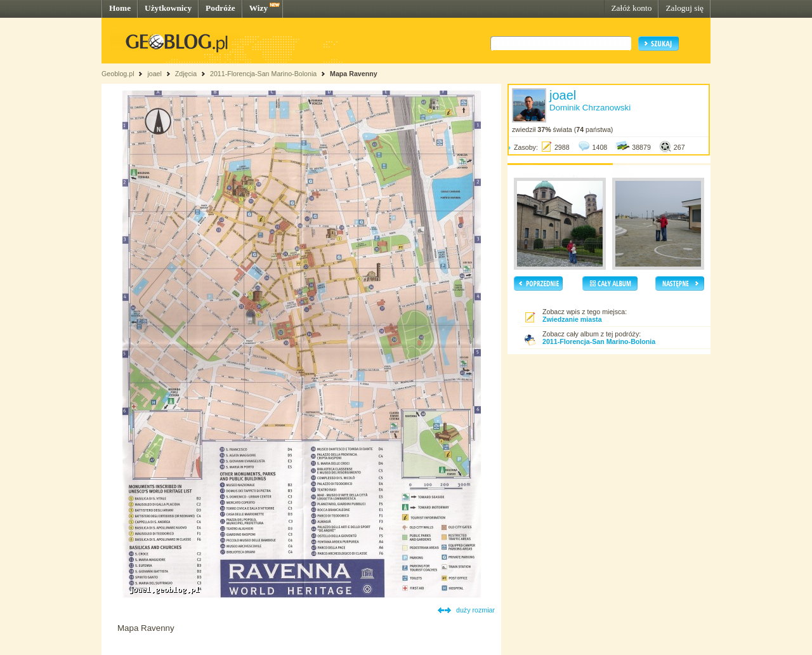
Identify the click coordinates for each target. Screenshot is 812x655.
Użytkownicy (168, 8)
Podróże (220, 8)
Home (120, 8)
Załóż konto (631, 8)
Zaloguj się (684, 8)
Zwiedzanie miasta (572, 319)
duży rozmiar (475, 610)
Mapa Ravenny (354, 74)
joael (154, 74)
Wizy (259, 8)
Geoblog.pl (118, 74)
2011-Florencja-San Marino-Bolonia (263, 74)
